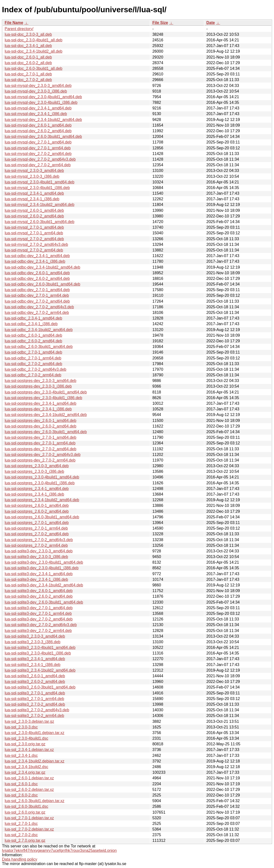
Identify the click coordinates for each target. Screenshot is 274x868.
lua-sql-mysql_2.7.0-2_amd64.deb (34, 239)
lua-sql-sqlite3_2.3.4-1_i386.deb (33, 665)
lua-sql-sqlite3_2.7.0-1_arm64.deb (34, 699)
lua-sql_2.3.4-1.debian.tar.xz (29, 750)
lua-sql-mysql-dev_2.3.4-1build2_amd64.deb (43, 120)
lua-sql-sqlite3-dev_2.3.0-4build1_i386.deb (42, 568)
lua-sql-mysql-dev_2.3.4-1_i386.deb (36, 114)
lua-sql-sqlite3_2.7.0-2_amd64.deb (35, 704)
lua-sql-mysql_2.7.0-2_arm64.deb (34, 250)
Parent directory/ (19, 29)
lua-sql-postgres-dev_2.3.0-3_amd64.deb (41, 381)
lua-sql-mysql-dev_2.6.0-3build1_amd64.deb (43, 137)
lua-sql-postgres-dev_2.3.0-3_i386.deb (38, 386)
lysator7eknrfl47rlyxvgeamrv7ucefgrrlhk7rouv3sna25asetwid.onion (59, 850)
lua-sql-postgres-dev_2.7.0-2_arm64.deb (40, 460)
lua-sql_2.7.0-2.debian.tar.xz (29, 829)
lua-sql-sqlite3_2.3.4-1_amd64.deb (35, 659)
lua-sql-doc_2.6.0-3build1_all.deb (34, 68)
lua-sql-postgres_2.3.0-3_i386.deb (34, 471)
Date (211, 23)
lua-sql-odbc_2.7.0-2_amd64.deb (33, 364)
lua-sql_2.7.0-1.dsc (21, 824)
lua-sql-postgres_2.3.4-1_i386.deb (34, 494)
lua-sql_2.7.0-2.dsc (21, 835)
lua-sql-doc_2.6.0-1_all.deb (28, 57)
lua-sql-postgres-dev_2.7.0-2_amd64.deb (41, 449)
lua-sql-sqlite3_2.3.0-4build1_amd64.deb (40, 648)
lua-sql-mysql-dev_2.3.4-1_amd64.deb (38, 108)
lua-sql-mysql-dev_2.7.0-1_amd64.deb (38, 142)
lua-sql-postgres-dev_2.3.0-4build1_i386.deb (43, 398)
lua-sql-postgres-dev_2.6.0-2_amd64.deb (41, 426)
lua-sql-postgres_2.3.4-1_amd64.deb (37, 489)
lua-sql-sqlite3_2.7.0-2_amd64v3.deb (37, 710)
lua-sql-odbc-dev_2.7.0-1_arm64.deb (37, 295)
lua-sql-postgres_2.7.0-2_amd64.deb (37, 534)
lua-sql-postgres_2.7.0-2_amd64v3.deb (39, 540)
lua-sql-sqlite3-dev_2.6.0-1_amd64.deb (39, 591)
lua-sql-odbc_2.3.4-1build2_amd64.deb (39, 330)
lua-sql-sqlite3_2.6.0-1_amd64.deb (35, 676)
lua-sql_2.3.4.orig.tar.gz (25, 772)
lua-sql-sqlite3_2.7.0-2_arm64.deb (34, 716)
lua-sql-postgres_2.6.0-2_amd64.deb (37, 511)
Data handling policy (20, 859)
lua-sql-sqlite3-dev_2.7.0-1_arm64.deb (38, 613)
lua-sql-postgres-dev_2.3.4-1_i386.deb (38, 409)
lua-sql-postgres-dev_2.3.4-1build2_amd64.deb (46, 415)
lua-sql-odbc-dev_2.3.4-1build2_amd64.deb (42, 267)
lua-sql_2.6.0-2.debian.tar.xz (29, 790)
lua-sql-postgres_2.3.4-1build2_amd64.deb (42, 500)
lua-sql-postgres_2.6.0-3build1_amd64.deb (42, 517)
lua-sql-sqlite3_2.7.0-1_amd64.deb (35, 693)
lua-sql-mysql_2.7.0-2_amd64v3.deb (36, 244)
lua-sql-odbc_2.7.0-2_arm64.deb (33, 375)
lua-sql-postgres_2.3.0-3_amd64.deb (37, 466)
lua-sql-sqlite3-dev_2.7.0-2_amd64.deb (39, 619)
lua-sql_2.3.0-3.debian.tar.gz (29, 721)
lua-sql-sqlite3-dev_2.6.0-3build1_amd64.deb (44, 602)
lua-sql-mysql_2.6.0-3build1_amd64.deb (40, 222)
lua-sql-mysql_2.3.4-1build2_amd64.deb (40, 205)
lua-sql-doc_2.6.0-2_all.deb (28, 63)
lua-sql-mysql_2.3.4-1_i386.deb (32, 199)
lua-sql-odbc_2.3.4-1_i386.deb (31, 324)
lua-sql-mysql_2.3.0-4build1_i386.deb (37, 188)
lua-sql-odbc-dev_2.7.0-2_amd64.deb (37, 301)
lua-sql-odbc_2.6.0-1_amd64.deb (33, 335)
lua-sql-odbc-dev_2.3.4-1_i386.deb (35, 261)
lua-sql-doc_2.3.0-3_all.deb (28, 34)
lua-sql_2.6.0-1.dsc (21, 784)
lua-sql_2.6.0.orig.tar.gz (25, 812)
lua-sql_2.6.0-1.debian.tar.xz (29, 778)
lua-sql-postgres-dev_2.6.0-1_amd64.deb (41, 421)
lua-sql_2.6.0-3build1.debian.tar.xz (35, 801)
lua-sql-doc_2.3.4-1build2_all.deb (34, 51)
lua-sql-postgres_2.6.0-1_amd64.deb (37, 505)
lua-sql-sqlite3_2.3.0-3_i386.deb (33, 642)
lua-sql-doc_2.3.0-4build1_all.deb (34, 40)
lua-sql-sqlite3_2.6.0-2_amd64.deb (35, 682)
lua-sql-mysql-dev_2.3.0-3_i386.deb (36, 91)
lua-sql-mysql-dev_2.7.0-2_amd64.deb (38, 154)
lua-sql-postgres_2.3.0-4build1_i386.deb (40, 483)
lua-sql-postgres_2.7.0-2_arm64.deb (36, 545)
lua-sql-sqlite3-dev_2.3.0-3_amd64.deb (39, 551)
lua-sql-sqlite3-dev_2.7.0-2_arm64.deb (38, 631)
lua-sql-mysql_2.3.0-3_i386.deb (32, 176)
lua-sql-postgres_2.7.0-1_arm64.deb (36, 528)
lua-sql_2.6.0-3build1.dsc (26, 806)
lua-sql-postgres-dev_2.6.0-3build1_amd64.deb (46, 432)
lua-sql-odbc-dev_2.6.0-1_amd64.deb (37, 273)
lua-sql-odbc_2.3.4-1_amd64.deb (33, 318)
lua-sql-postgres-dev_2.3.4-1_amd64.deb (41, 403)
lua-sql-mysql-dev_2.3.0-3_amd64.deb (38, 86)
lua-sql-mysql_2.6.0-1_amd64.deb (34, 210)
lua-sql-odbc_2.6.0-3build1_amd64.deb (39, 347)
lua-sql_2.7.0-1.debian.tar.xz (29, 818)
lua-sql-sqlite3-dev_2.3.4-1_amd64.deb (39, 574)
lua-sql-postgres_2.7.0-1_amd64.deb (37, 523)
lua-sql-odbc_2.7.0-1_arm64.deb (33, 358)
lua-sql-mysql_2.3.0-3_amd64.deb (34, 171)
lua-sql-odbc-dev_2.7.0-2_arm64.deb (37, 313)
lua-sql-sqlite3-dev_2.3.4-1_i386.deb (36, 579)
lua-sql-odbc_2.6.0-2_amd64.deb (33, 341)
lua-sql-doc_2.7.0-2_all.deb (28, 80)
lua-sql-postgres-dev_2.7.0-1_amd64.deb (41, 437)
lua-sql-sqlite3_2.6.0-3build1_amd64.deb (40, 687)
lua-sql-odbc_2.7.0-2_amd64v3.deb (36, 369)
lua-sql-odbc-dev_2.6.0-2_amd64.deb (37, 279)
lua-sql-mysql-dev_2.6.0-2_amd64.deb (38, 131)
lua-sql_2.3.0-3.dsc (21, 727)
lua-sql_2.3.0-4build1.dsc (26, 738)
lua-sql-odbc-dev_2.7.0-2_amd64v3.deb (39, 307)
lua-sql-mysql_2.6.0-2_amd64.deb (34, 216)
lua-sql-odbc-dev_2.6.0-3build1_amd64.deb (42, 284)
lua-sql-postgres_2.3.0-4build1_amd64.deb (42, 477)
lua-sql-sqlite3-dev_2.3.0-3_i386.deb (36, 557)
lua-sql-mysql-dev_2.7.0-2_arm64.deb (38, 165)
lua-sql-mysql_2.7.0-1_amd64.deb (34, 227)
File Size (160, 23)
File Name (14, 23)
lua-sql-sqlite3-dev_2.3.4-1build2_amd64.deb (44, 585)
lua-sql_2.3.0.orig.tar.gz (25, 744)
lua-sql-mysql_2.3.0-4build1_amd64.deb (40, 182)
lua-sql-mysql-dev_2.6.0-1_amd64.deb (38, 125)
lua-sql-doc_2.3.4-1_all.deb (28, 46)
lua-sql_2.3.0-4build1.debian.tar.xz (35, 733)
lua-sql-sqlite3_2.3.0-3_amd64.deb (35, 636)
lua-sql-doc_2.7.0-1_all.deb (28, 74)
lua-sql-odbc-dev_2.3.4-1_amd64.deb (37, 256)
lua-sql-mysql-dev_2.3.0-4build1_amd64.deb (43, 97)
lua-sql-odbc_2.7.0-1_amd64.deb (33, 352)
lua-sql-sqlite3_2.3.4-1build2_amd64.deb (40, 670)
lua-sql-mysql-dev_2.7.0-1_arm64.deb (38, 148)
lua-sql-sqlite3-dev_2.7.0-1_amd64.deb (39, 608)
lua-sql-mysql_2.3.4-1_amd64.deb (34, 193)
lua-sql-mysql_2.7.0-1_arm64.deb (34, 233)
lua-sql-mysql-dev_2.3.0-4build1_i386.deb (41, 102)
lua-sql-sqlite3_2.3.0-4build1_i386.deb (38, 653)
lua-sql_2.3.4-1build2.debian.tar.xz (35, 761)
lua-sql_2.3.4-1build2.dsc (26, 767)
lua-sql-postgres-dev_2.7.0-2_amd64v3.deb (43, 455)
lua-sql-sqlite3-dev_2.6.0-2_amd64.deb (39, 596)
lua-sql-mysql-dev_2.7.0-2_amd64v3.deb (40, 159)
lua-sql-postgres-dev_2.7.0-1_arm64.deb (40, 443)
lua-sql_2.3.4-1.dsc (21, 755)
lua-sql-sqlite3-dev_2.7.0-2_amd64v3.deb (41, 625)
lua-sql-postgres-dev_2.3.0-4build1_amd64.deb (46, 392)
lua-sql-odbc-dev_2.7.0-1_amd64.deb (37, 290)
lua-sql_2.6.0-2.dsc (21, 795)
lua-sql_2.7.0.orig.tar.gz (25, 840)
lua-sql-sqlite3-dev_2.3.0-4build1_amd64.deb (44, 562)
